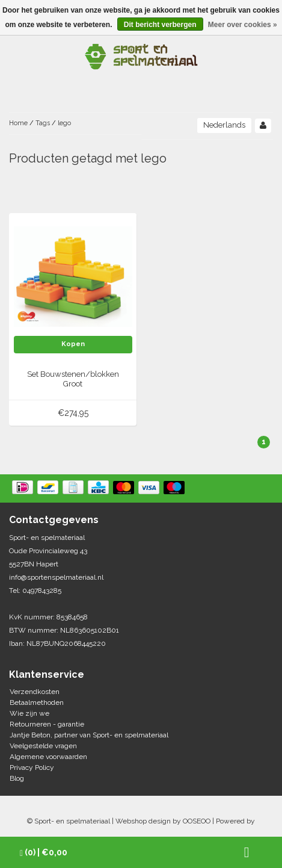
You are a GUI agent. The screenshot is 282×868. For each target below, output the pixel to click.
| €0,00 (44, 853)
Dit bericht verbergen (160, 25)
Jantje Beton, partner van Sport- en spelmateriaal (89, 735)
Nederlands (224, 125)
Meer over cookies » (243, 25)
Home (18, 123)
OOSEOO (197, 821)
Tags (43, 123)
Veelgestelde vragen (43, 746)
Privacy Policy (32, 767)
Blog (17, 778)
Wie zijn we (29, 713)
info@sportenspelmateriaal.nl (56, 577)
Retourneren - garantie (47, 724)
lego (64, 123)
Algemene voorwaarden (48, 757)
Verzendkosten (35, 692)
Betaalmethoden (37, 702)
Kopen (73, 344)
